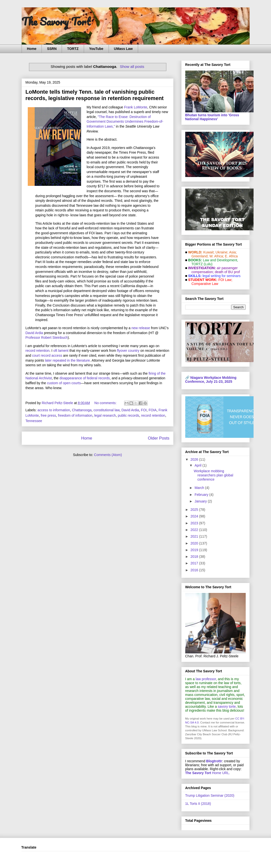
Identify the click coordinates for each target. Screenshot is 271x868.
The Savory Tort (56, 21)
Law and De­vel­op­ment (220, 260)
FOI (144, 410)
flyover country (128, 351)
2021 (195, 536)
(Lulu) (208, 264)
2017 (195, 563)
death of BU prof (227, 272)
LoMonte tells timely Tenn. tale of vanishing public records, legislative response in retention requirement (95, 95)
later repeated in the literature (67, 360)
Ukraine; (222, 252)
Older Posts (159, 438)
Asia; (233, 252)
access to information (54, 410)
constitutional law (107, 410)
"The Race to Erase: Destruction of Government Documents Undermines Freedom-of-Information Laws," (125, 122)
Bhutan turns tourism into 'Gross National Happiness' (212, 117)
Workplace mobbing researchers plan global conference (213, 475)
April (199, 465)
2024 (195, 516)
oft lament (61, 351)
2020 (195, 543)
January (201, 501)
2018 (195, 557)
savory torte (227, 706)
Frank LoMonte (136, 107)
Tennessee (34, 421)
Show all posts (132, 66)
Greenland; (200, 256)
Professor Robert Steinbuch (47, 338)
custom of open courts (64, 383)
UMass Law (123, 49)
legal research (105, 415)
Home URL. (208, 773)
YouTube (96, 49)
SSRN (52, 49)
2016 (195, 570)
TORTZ (73, 49)
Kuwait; (209, 252)
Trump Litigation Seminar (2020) (210, 795)
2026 (195, 459)
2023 (195, 523)
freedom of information (75, 415)
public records (128, 415)
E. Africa (231, 256)
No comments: (106, 403)
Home (32, 49)
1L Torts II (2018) (198, 804)
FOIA (153, 410)
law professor (206, 679)
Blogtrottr (214, 761)
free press (48, 415)
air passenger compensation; (213, 270)
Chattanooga (82, 410)
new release (141, 328)
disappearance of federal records (85, 378)
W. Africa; (217, 256)
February (202, 495)
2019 (195, 550)
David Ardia (34, 333)
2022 (195, 530)
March (200, 488)
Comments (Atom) (108, 455)
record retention (38, 351)
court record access (47, 355)
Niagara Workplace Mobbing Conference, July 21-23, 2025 (211, 380)
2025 (195, 510)
